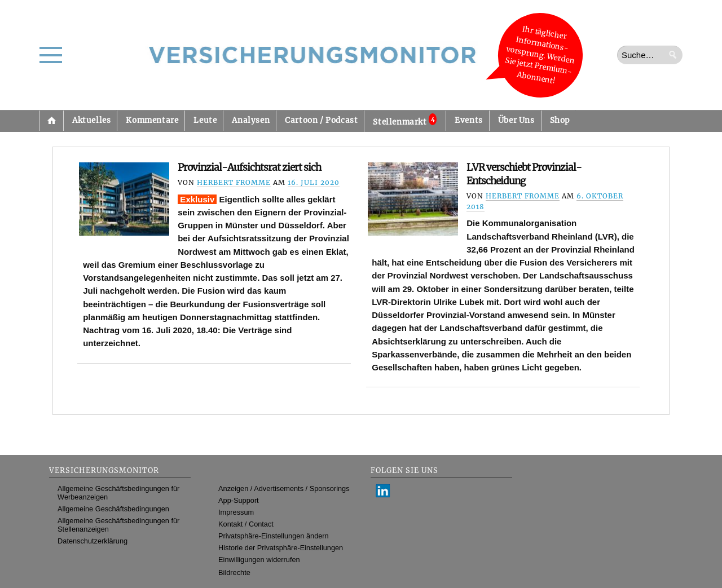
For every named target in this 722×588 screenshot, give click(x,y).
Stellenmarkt (405, 120)
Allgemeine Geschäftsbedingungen (113, 509)
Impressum (236, 512)
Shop (560, 120)
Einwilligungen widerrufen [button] (259, 560)
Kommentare (152, 120)
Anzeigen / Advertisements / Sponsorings (284, 488)
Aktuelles (91, 120)
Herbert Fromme (234, 182)
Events (469, 120)
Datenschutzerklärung (93, 541)
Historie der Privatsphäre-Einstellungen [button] (281, 548)
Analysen (251, 120)
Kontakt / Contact (246, 524)
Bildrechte (234, 572)
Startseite (51, 121)
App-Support (239, 500)
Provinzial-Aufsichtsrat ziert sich (249, 167)
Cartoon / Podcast (321, 120)
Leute (205, 120)
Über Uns (516, 120)
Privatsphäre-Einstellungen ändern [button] (274, 536)
